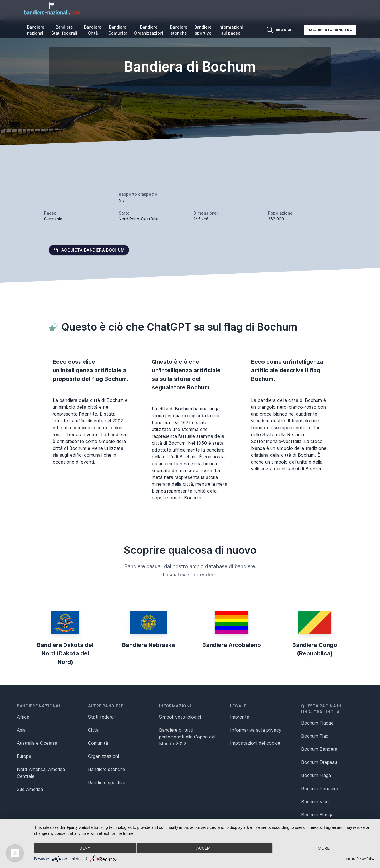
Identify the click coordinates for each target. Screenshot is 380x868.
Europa (24, 756)
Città (93, 730)
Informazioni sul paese (231, 30)
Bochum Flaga (316, 775)
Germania (53, 219)
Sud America (30, 789)
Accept (204, 848)
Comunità (98, 743)
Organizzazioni (103, 756)
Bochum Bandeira (320, 788)
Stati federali (102, 717)
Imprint (350, 859)
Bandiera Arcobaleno (232, 645)
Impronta (240, 717)
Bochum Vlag (315, 802)
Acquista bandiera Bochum (89, 250)
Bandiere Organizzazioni (149, 30)
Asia (21, 730)
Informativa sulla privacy (256, 730)
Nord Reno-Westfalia (139, 219)
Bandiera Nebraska (149, 645)
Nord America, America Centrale (41, 773)
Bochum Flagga (317, 815)
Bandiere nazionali (36, 30)
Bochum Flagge (317, 723)
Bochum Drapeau (319, 762)
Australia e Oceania (37, 743)
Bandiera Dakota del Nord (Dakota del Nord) (65, 653)
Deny (85, 848)
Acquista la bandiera (330, 30)
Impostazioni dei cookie (255, 743)
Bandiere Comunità (118, 30)
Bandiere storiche (179, 30)
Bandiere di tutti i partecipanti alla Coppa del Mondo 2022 (187, 737)
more (324, 848)
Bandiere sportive (203, 30)
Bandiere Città (93, 30)
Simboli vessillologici (180, 717)
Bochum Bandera (319, 749)
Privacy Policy (365, 859)
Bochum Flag (315, 736)
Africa (23, 717)
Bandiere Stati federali (64, 30)
